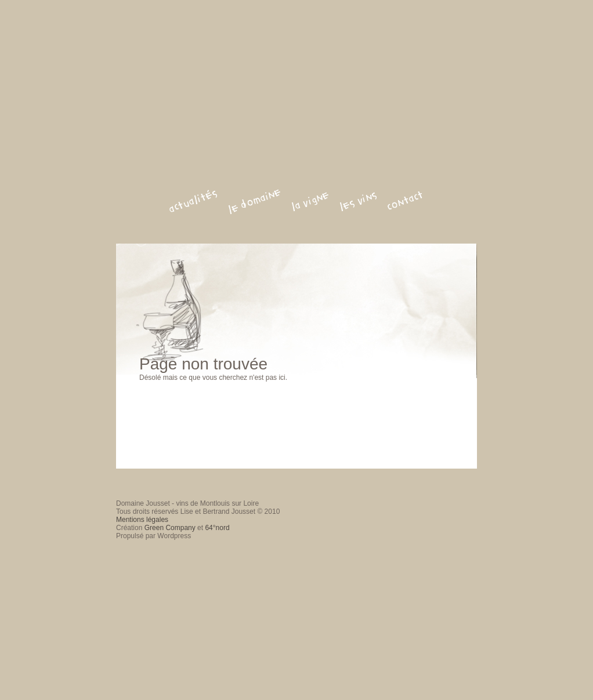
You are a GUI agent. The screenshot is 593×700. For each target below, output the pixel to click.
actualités (193, 201)
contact (406, 201)
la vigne (310, 201)
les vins (359, 201)
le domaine (255, 201)
